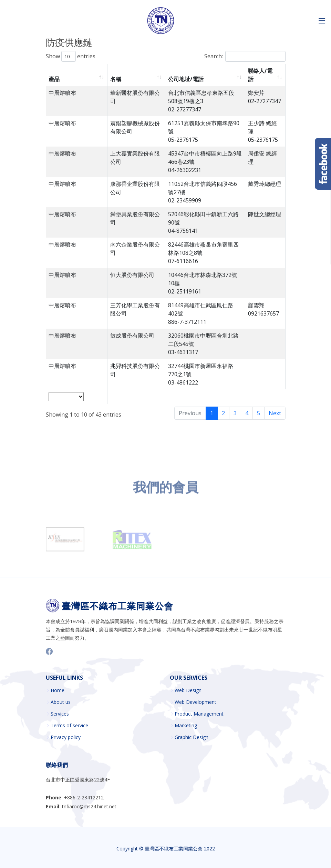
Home (58, 690)
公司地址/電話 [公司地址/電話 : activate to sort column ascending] (186, 79)
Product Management (199, 714)
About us (61, 702)
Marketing (186, 726)
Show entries (71, 56)
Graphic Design (192, 737)
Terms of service (69, 726)
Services (60, 714)
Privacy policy (66, 737)
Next (275, 413)
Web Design (188, 690)
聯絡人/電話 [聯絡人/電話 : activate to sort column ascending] (260, 75)
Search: (245, 56)
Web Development (195, 702)
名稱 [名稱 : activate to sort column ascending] (116, 79)
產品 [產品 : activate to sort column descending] (54, 79)
